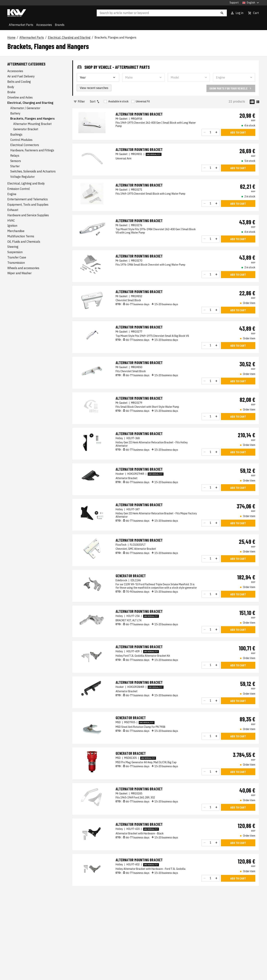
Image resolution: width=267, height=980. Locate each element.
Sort (95, 102)
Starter (15, 166)
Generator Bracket (26, 129)
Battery (15, 113)
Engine (12, 194)
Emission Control (19, 189)
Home (11, 38)
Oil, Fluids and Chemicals (24, 242)
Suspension (15, 252)
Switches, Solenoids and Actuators (33, 171)
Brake (11, 92)
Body (11, 87)
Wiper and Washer (19, 273)
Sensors (16, 161)
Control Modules (21, 140)
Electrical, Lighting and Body (26, 183)
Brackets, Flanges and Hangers (115, 38)
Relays (15, 156)
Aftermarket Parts (21, 25)
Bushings (16, 134)
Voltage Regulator (22, 177)
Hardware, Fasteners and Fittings (32, 150)
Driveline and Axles (20, 97)
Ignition (12, 226)
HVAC (11, 220)
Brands (60, 25)
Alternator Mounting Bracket (32, 124)
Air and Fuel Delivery (21, 76)
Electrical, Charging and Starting (69, 38)
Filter (79, 102)
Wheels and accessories (23, 268)
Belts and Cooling (19, 82)
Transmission (16, 263)
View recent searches (94, 88)
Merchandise (16, 231)
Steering (13, 247)
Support (234, 3)
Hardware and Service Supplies (28, 215)
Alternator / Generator (25, 108)
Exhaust (13, 210)
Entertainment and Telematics (28, 199)
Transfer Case (17, 257)
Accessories (44, 25)
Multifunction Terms (21, 236)
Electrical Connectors (25, 145)
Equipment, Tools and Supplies (28, 205)
